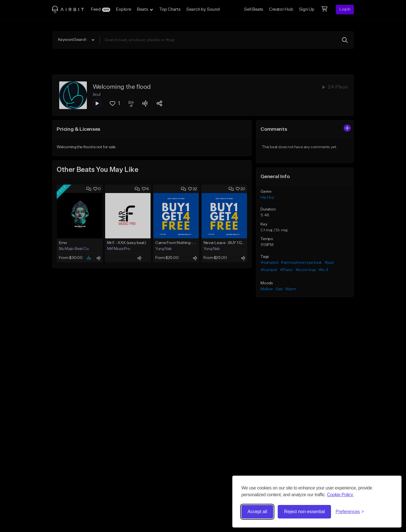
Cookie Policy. (340, 495)
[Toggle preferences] (350, 512)
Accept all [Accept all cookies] (257, 512)
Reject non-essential (304, 512)
